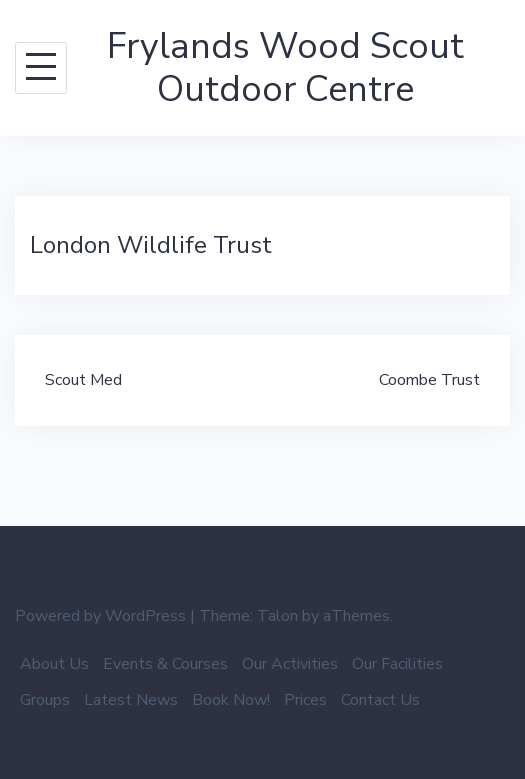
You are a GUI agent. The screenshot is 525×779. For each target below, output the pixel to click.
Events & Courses (165, 664)
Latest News (131, 700)
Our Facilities (397, 664)
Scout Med (83, 380)
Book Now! (231, 700)
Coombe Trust (429, 380)
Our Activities (290, 664)
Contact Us (380, 700)
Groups (45, 700)
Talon (277, 616)
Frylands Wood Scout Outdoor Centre (285, 68)
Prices (305, 700)
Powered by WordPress (100, 616)
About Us (54, 664)
